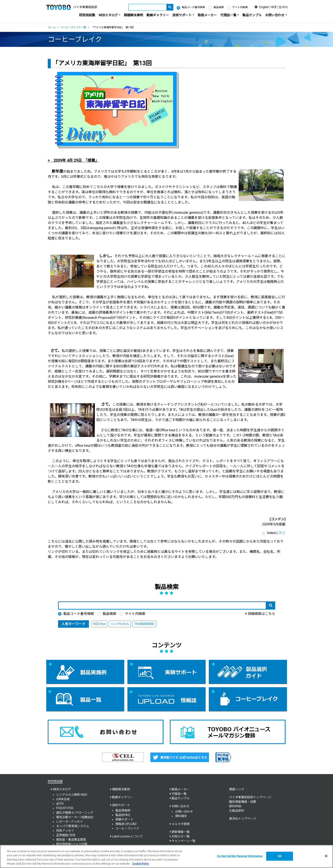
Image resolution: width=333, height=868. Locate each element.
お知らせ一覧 (181, 836)
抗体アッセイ (65, 831)
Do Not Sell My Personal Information (240, 856)
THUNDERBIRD (144, 624)
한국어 (283, 7)
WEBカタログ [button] (108, 15)
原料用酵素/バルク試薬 (72, 844)
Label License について (127, 836)
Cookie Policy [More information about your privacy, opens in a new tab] (140, 864)
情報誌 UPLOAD (126, 824)
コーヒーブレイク (127, 828)
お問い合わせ (184, 812)
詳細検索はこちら (261, 614)
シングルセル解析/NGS (72, 795)
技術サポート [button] (182, 15)
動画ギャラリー (158, 15)
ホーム (52, 27)
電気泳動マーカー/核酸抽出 (75, 817)
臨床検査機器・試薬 (243, 802)
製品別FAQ (123, 815)
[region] (166, 856)
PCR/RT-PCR (65, 808)
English (264, 7)
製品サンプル (252, 15)
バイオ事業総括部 (85, 7)
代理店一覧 (179, 794)
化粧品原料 (237, 811)
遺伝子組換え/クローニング (75, 813)
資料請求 (181, 816)
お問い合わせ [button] (275, 15)
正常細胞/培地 (66, 835)
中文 (274, 7)
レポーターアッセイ (69, 822)
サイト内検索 (240, 7)
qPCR (60, 804)
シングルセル (120, 624)
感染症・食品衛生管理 (71, 840)
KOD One (99, 624)
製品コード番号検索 (193, 7)
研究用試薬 (87, 15)
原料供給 (235, 806)
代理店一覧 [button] (228, 15)
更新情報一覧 (181, 832)
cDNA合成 (63, 799)
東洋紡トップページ (243, 819)
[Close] (326, 856)
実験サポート (124, 819)
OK (280, 856)
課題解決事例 (133, 15)
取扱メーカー (207, 15)
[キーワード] (148, 7)
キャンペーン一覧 (183, 841)
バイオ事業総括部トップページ (250, 797)
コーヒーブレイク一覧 (73, 27)
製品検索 (219, 7)
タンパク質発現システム (73, 826)
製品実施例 (123, 810)
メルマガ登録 (181, 824)
